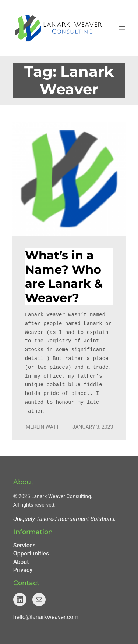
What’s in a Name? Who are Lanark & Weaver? (64, 276)
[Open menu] (122, 28)
